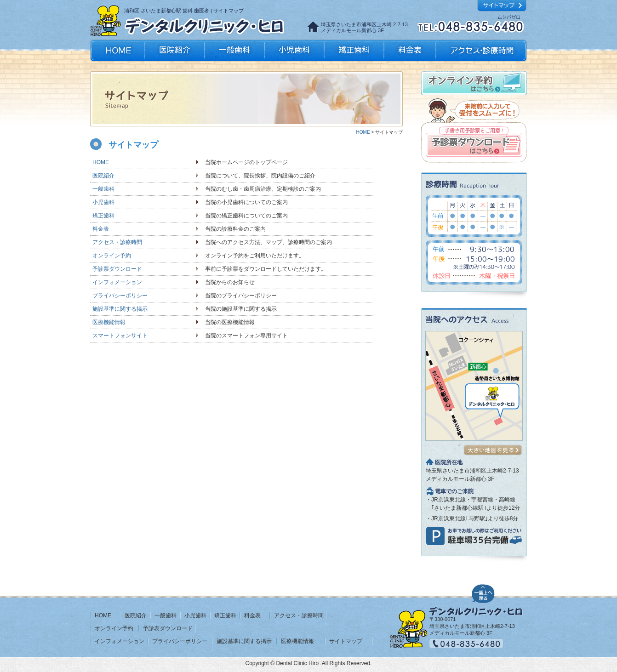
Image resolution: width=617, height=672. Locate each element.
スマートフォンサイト (120, 336)
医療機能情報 (109, 322)
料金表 (410, 51)
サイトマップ (346, 641)
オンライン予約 (112, 256)
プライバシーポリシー (120, 296)
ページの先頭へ (483, 592)
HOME (118, 51)
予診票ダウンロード (117, 269)
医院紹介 (175, 51)
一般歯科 (234, 51)
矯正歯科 (354, 51)
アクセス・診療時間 (481, 51)
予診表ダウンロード (168, 628)
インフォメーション (117, 282)
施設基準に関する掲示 (120, 309)
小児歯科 (294, 51)
